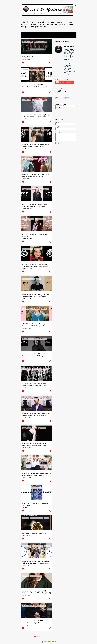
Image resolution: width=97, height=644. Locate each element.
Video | (50, 27)
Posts (59, 90)
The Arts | (32, 22)
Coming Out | (42, 27)
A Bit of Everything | (59, 22)
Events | (72, 24)
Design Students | (61, 24)
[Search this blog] (66, 106)
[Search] (75, 5)
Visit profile (66, 75)
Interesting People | (46, 24)
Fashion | (24, 22)
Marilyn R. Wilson (69, 47)
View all (24, 36)
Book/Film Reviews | (29, 24)
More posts (36, 636)
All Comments (62, 92)
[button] (50, 63)
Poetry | (24, 27)
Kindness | (32, 27)
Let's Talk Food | (44, 22)
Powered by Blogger (49, 642)
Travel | (70, 22)
